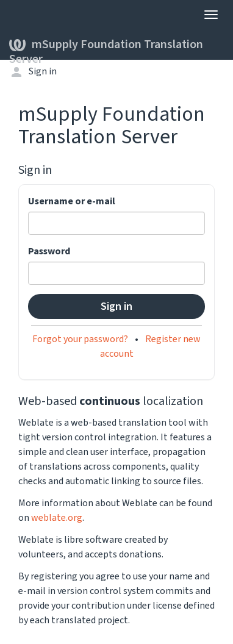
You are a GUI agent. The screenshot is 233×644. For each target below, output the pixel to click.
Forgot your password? (80, 339)
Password (49, 251)
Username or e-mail (72, 201)
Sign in (43, 71)
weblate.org (57, 518)
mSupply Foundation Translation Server (106, 48)
